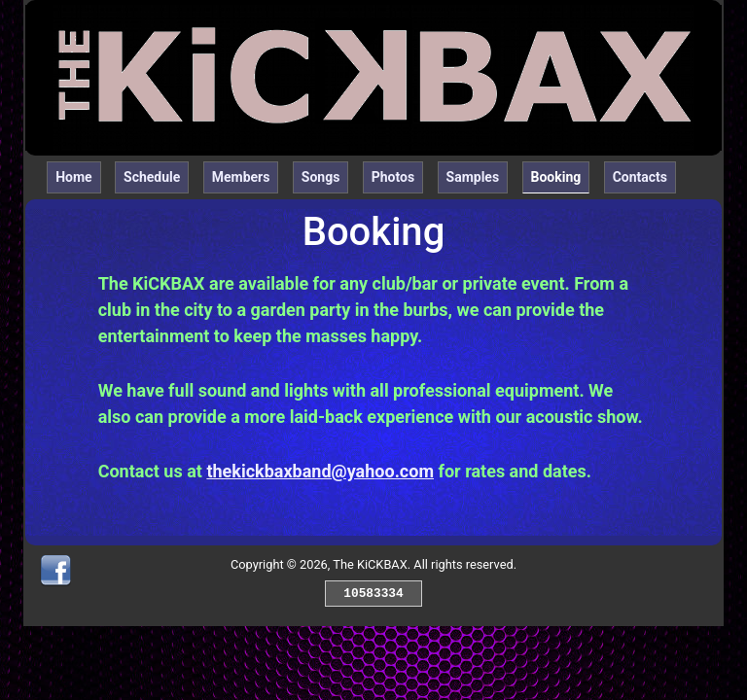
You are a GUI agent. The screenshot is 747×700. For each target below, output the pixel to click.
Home (73, 177)
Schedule (152, 177)
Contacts (640, 177)
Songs (321, 177)
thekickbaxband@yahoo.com (320, 471)
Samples (473, 177)
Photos (393, 177)
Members (241, 177)
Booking (561, 175)
